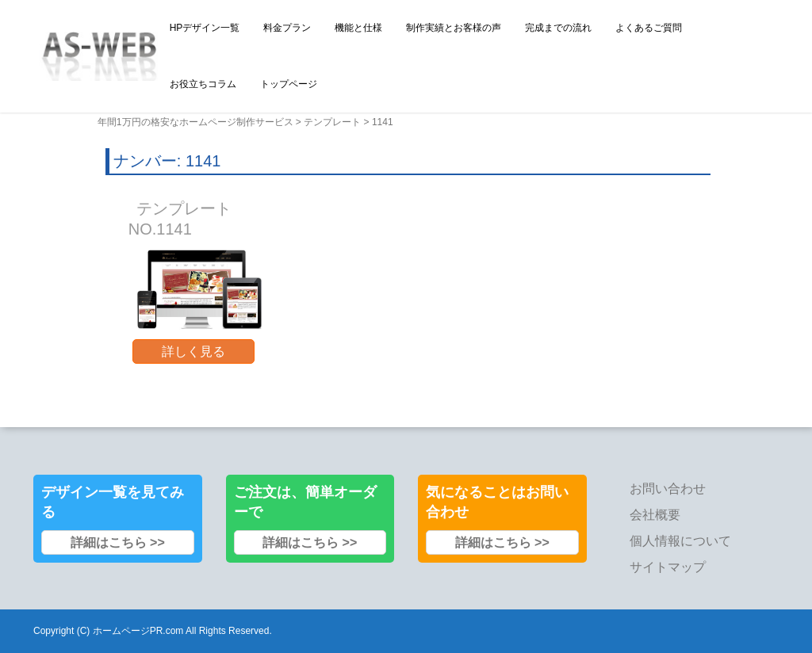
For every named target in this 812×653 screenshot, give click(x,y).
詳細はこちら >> (118, 542)
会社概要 (655, 515)
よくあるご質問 (649, 28)
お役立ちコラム (203, 84)
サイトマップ (668, 567)
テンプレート (332, 122)
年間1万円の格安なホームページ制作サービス (195, 122)
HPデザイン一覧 (205, 28)
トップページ (289, 84)
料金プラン (287, 28)
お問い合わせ (668, 489)
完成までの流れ (558, 28)
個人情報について (680, 541)
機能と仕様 (358, 28)
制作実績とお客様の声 (454, 28)
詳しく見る (193, 351)
